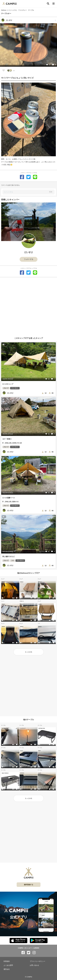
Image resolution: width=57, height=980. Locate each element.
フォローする (29, 259)
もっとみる (29, 652)
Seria (3, 751)
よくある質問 (8, 965)
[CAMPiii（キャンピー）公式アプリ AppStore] (18, 941)
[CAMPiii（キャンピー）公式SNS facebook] (23, 953)
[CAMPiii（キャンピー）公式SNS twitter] (29, 953)
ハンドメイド (23, 728)
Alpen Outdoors (5, 773)
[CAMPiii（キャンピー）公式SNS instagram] (34, 953)
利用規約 (7, 961)
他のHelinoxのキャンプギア (28, 573)
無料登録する (29, 885)
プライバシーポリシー (37, 961)
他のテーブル (29, 719)
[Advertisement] (28, 306)
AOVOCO (22, 773)
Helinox (3, 582)
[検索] (48, 4)
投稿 (51, 192)
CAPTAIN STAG (5, 728)
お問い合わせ (34, 965)
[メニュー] (54, 4)
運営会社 (7, 969)
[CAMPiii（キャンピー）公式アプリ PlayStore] (39, 941)
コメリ (21, 751)
